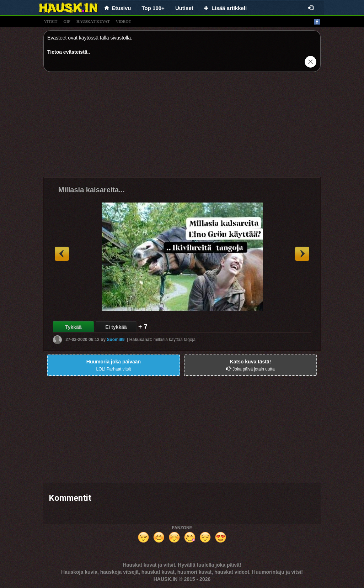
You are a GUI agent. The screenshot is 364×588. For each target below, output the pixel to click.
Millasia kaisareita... (92, 190)
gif (67, 21)
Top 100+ (153, 8)
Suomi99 (116, 340)
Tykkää (73, 327)
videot (124, 21)
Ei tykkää (116, 327)
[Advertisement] (182, 127)
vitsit (51, 21)
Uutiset (184, 8)
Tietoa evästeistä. (68, 52)
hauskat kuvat (93, 21)
